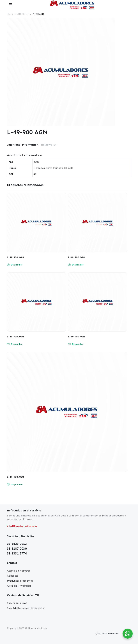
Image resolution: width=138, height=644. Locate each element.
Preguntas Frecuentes (20, 581)
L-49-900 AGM (15, 257)
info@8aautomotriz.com (22, 526)
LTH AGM (22, 14)
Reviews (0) (49, 145)
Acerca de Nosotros (19, 571)
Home (10, 14)
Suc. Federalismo (17, 603)
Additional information (23, 145)
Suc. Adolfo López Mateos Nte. (26, 608)
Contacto (13, 576)
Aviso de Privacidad (19, 586)
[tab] (23, 145)
